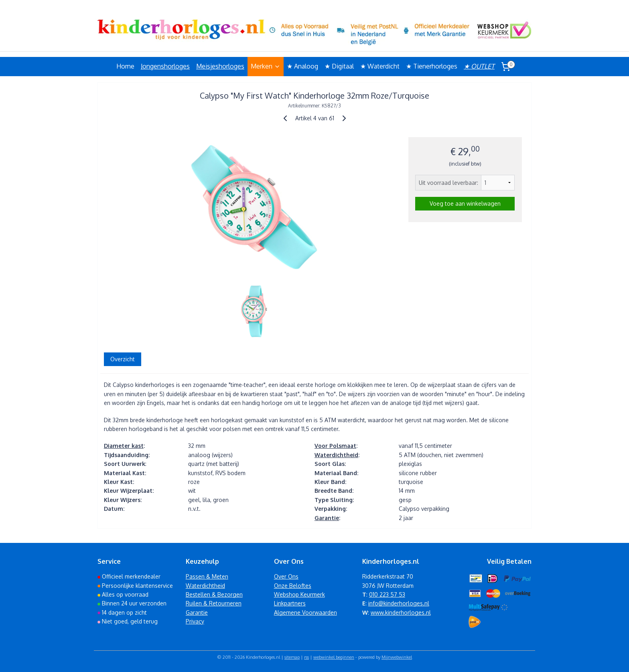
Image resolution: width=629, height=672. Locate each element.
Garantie (327, 518)
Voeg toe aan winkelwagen (465, 203)
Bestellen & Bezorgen (214, 594)
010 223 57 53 (387, 594)
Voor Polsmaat (335, 446)
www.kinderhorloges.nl (401, 612)
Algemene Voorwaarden (305, 612)
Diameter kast (124, 446)
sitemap (292, 657)
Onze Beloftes (293, 586)
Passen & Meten (207, 576)
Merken (266, 66)
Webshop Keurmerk (299, 594)
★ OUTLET (479, 66)
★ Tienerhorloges (432, 66)
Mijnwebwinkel (397, 657)
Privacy (195, 621)
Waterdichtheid (336, 455)
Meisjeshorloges (220, 66)
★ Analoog (302, 66)
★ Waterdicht (380, 66)
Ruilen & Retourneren (214, 603)
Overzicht (123, 359)
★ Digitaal (339, 66)
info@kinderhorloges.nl (399, 603)
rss (306, 657)
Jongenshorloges (165, 66)
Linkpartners (290, 603)
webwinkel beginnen (334, 657)
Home (125, 66)
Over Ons (286, 576)
